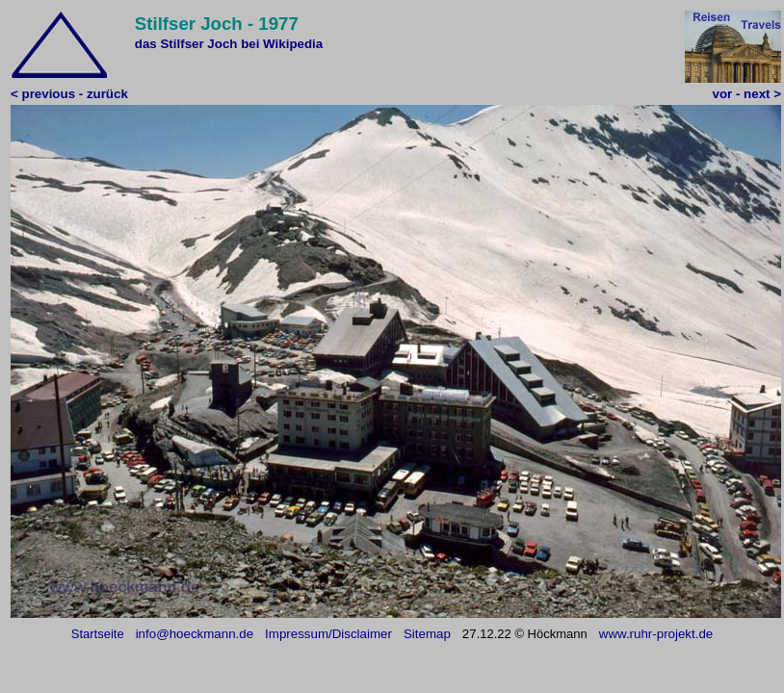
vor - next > (747, 94)
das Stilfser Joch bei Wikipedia (229, 44)
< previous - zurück (69, 94)
